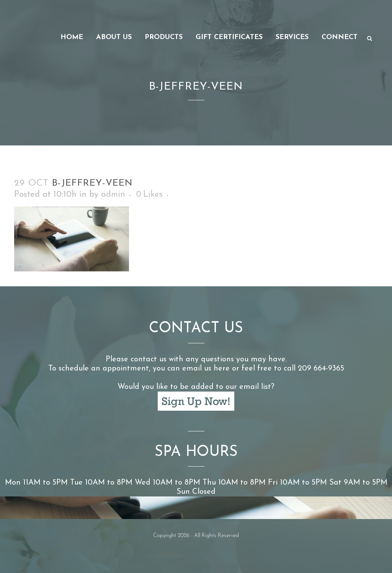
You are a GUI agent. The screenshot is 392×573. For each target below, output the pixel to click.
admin (113, 195)
